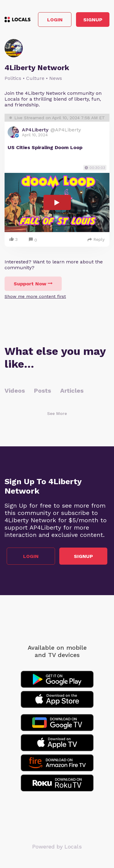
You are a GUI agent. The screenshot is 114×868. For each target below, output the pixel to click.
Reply (96, 239)
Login (55, 20)
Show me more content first (35, 296)
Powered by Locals (57, 847)
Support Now (33, 284)
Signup (93, 20)
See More (57, 413)
